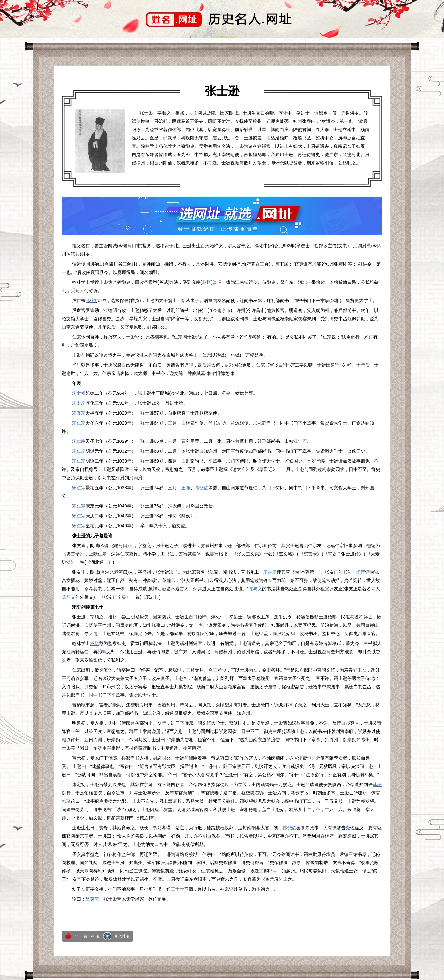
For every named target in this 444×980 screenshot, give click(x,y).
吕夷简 (92, 899)
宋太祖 (79, 393)
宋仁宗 (79, 423)
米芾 (361, 572)
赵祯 (92, 300)
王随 (186, 488)
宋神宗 (270, 572)
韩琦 (377, 785)
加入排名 (122, 936)
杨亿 (95, 643)
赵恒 (207, 282)
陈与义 (255, 589)
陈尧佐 (201, 488)
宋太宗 (79, 403)
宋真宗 (79, 413)
